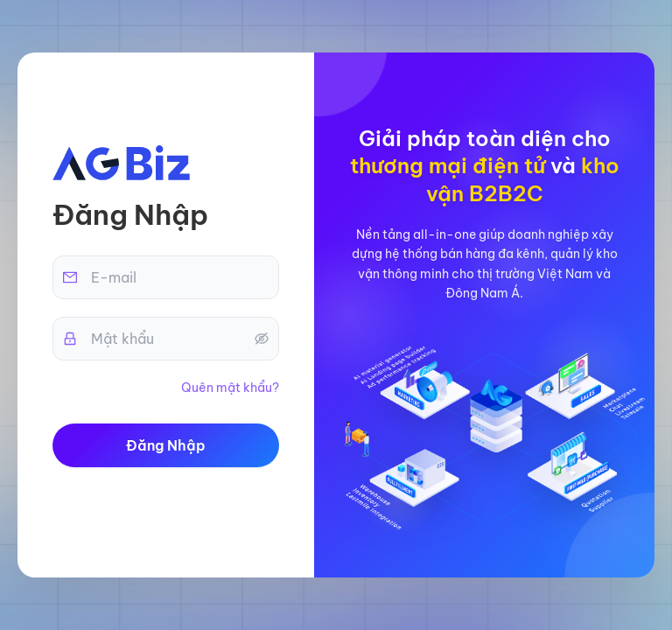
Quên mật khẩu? (230, 388)
